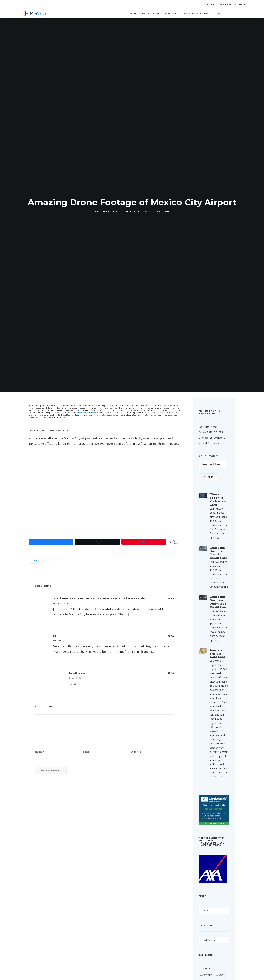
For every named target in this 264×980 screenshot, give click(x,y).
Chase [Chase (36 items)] (203, 710)
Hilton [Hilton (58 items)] (217, 765)
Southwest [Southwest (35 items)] (206, 798)
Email (87, 429)
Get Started (151, 14)
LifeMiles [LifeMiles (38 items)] (205, 772)
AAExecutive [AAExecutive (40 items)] (206, 652)
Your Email (208, 133)
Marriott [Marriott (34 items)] (205, 778)
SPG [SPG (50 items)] (218, 798)
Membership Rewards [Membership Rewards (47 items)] (211, 785)
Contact (211, 4)
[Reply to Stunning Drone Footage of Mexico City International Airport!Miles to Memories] (171, 276)
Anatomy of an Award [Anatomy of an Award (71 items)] (211, 678)
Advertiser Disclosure (234, 4)
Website (136, 429)
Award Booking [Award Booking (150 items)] (218, 685)
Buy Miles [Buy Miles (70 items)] (205, 704)
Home (133, 14)
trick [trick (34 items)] (223, 817)
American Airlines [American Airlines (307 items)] (209, 665)
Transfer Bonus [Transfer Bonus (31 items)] (208, 817)
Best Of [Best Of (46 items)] (216, 691)
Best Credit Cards (197, 14)
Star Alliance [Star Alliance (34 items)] (207, 804)
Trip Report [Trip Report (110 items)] (206, 823)
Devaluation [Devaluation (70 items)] (217, 730)
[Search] (245, 15)
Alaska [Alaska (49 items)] (220, 652)
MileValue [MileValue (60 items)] (205, 791)
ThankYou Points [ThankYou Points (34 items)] (209, 810)
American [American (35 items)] (205, 659)
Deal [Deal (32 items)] (222, 723)
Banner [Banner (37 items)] (204, 691)
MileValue (133, 51)
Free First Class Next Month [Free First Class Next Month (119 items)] (210, 744)
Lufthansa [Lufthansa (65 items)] (219, 772)
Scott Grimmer (159, 51)
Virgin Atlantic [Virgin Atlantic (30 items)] (208, 843)
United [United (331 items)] (220, 823)
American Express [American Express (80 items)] (209, 672)
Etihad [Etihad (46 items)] (203, 736)
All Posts (132, 874)
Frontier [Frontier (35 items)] (205, 765)
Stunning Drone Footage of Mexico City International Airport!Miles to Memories (99, 276)
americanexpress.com (88, 90)
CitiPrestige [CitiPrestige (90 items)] (206, 717)
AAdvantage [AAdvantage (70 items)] (206, 646)
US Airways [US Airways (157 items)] (206, 830)
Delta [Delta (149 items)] (203, 730)
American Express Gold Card (217, 331)
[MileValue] (32, 14)
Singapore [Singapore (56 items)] (220, 791)
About (222, 14)
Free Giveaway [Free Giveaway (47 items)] (207, 752)
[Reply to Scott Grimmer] (171, 350)
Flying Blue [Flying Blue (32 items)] (217, 736)
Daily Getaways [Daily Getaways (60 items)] (208, 723)
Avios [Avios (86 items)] (203, 685)
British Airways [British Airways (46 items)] (208, 698)
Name (40, 429)
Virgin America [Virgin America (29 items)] (208, 836)
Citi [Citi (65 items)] (212, 710)
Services (171, 14)
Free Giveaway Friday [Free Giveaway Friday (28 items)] (211, 759)
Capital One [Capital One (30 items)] (220, 704)
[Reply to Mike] (171, 313)
